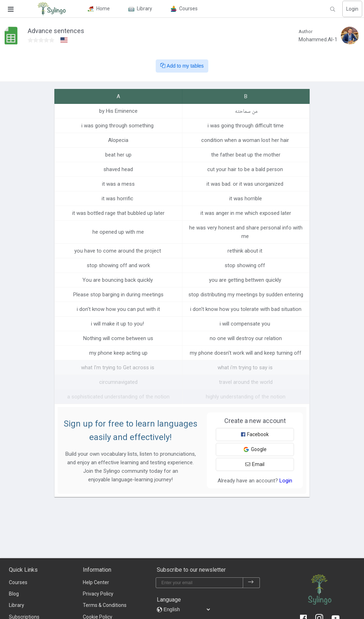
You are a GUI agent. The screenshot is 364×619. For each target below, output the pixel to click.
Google (255, 449)
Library (17, 605)
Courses (18, 582)
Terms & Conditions (105, 605)
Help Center (96, 582)
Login (352, 9)
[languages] (187, 609)
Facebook (255, 434)
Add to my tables (182, 66)
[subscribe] (251, 583)
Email (255, 464)
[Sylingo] (52, 9)
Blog (14, 594)
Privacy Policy (98, 594)
